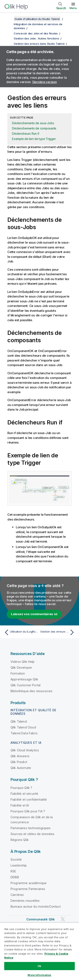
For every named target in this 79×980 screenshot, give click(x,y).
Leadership (19, 865)
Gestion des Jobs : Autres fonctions (36, 38)
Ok (39, 966)
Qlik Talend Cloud (23, 727)
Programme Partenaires (28, 889)
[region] (39, 951)
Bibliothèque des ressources (31, 691)
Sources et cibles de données (32, 834)
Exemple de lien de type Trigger (34, 139)
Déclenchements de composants (34, 128)
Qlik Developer (21, 667)
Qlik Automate (21, 768)
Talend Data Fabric (24, 733)
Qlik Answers (20, 756)
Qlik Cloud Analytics (25, 750)
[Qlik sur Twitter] (63, 919)
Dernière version (45, 82)
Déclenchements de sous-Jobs (33, 123)
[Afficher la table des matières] (8, 19)
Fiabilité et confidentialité (29, 799)
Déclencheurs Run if (25, 134)
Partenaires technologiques (31, 828)
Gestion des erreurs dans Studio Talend (39, 44)
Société (16, 859)
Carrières (17, 895)
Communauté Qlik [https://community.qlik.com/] (41, 919)
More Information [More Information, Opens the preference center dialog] (39, 975)
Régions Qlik (20, 840)
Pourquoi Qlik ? (21, 788)
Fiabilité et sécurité (24, 794)
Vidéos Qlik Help (23, 662)
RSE (13, 871)
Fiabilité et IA (20, 805)
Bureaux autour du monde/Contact (36, 906)
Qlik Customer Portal (25, 685)
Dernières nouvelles (25, 901)
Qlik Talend (19, 721)
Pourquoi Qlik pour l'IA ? (28, 811)
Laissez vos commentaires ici (34, 614)
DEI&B (15, 877)
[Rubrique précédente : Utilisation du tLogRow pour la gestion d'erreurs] (21, 632)
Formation (18, 673)
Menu (73, 8)
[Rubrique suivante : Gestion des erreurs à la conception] (58, 632)
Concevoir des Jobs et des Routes (36, 33)
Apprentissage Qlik (24, 679)
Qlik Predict (19, 762)
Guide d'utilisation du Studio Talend (37, 19)
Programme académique (29, 883)
